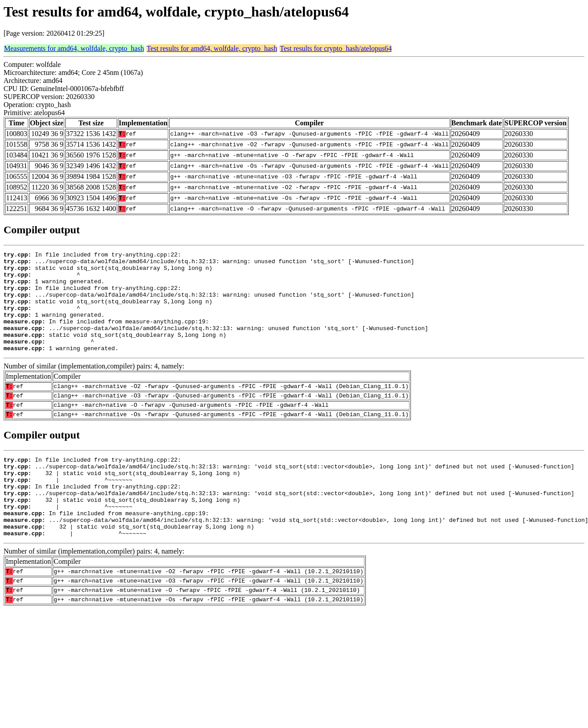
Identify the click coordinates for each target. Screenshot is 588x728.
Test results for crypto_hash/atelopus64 (336, 48)
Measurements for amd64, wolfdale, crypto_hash (74, 48)
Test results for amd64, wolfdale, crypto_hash (212, 48)
